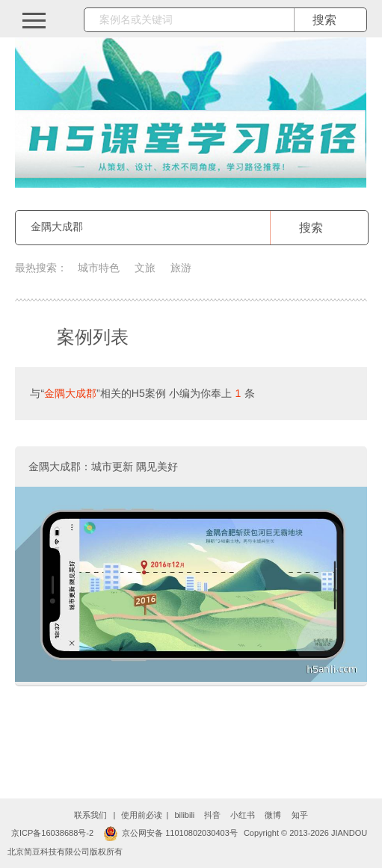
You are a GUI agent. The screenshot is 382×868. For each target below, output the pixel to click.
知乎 (300, 815)
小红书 (243, 815)
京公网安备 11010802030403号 (170, 833)
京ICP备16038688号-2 (52, 833)
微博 (273, 815)
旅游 (181, 268)
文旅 (145, 268)
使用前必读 (142, 815)
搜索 (311, 228)
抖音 (212, 815)
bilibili (184, 815)
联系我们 (90, 815)
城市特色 (99, 268)
